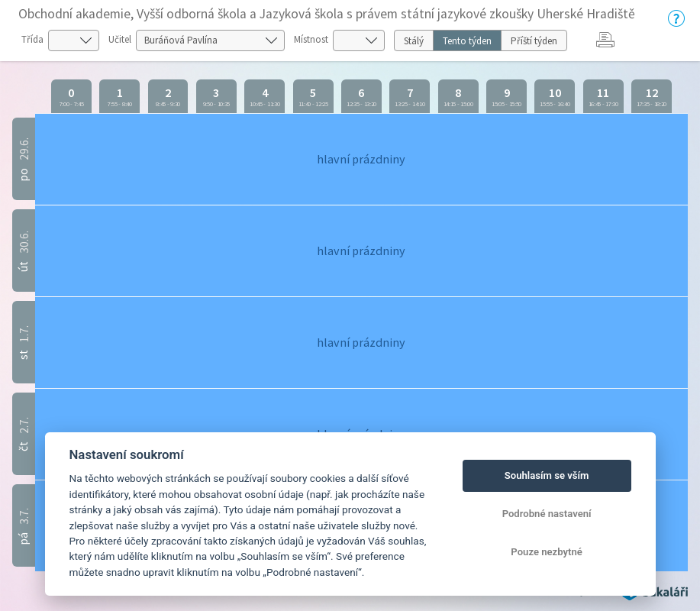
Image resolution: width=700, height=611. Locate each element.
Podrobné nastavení (547, 514)
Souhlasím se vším (547, 475)
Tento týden (467, 41)
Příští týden (534, 41)
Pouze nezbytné (547, 552)
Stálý (414, 41)
